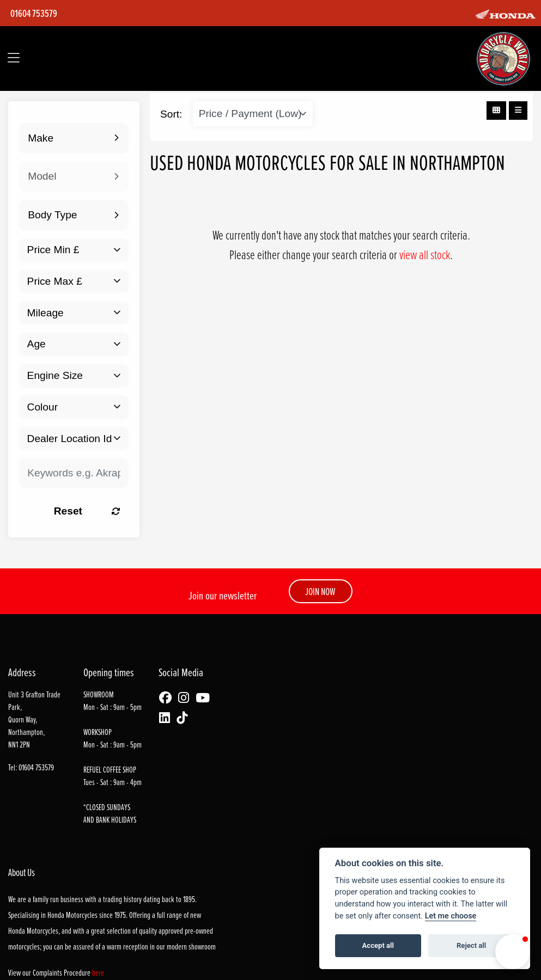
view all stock (425, 254)
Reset (87, 511)
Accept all (378, 945)
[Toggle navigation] (14, 59)
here (98, 973)
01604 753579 (34, 13)
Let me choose (451, 916)
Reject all (471, 945)
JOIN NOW (320, 591)
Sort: (171, 114)
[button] (513, 952)
